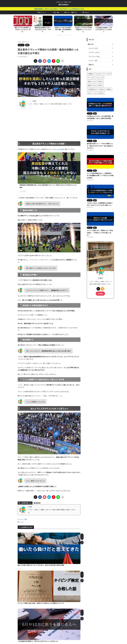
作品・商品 (56, 12)
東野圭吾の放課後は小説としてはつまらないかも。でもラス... (43, 29)
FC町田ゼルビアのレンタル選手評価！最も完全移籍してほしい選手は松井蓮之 (100, 115)
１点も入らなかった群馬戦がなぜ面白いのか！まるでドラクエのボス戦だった (100, 196)
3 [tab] (59, 33)
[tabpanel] (23, 24)
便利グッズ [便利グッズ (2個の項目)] (92, 79)
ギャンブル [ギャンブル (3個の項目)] (107, 72)
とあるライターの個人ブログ (64, 636)
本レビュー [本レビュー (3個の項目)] (92, 91)
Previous (16, 23)
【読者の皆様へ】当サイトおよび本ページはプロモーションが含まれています (67, 9)
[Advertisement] (49, 122)
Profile (100, 283)
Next (112, 23)
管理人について (42, 12)
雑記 (26, 491)
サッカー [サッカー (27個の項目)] (100, 76)
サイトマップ (68, 632)
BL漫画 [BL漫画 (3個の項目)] (91, 72)
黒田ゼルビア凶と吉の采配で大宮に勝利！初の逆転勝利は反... (64, 29)
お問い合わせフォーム (57, 632)
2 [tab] (58, 33)
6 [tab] (65, 33)
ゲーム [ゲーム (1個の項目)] (91, 76)
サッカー (22, 494)
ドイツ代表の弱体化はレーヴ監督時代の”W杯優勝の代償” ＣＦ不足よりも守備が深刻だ (100, 169)
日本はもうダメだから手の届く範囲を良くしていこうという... (84, 29)
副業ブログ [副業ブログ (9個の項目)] (92, 83)
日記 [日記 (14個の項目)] (102, 87)
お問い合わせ (85, 12)
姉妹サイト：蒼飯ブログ (71, 12)
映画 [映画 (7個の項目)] (109, 87)
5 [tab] (63, 33)
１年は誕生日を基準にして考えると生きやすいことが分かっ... (104, 29)
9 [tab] (70, 33)
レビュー (22, 491)
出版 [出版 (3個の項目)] (100, 79)
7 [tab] (67, 33)
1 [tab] (56, 33)
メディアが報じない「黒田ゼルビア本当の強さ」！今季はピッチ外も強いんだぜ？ (99, 224)
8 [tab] (69, 33)
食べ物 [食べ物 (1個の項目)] (101, 91)
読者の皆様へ (77, 632)
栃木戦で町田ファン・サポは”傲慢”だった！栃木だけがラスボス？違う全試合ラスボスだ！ (100, 142)
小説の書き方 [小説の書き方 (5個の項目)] (92, 87)
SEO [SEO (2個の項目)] (98, 72)
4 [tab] (61, 33)
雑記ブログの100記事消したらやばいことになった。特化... (23, 29)
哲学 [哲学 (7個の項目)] (100, 83)
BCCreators (64, 4)
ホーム (48, 632)
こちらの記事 (59, 147)
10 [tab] (72, 33)
